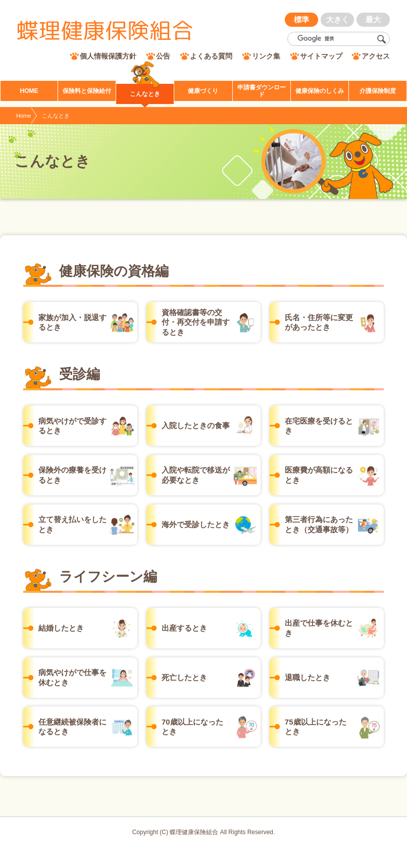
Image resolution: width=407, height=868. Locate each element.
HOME (29, 91)
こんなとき (56, 116)
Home (23, 116)
